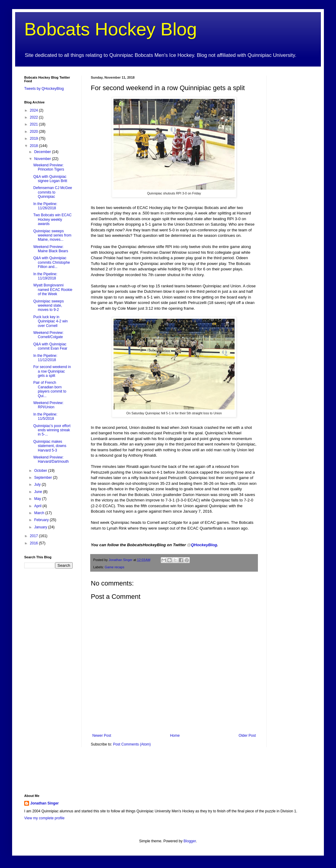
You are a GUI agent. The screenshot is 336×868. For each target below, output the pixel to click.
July (38, 485)
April (38, 506)
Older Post (247, 736)
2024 (35, 110)
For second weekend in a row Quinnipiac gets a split (52, 371)
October (41, 471)
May (38, 499)
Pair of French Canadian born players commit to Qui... (50, 389)
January (41, 527)
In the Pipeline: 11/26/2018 (45, 206)
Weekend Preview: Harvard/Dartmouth (51, 459)
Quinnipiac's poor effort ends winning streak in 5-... (52, 430)
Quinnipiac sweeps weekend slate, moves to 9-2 (49, 306)
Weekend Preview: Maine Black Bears (51, 249)
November (43, 159)
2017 (35, 536)
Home (175, 736)
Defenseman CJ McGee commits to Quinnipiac (53, 192)
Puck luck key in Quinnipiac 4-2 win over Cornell (51, 321)
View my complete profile (44, 818)
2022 (35, 117)
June (39, 492)
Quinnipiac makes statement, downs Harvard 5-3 (50, 446)
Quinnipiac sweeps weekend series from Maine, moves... (52, 235)
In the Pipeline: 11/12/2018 (45, 358)
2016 (35, 543)
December (43, 152)
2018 (35, 146)
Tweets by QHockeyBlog (44, 89)
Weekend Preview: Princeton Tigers (49, 167)
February (42, 520)
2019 (35, 139)
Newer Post (102, 736)
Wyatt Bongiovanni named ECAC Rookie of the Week (53, 290)
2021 (35, 124)
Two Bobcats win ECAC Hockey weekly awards (53, 219)
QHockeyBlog (202, 545)
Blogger (190, 841)
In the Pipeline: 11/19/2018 (45, 276)
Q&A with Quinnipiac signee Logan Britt (50, 179)
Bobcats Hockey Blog (110, 29)
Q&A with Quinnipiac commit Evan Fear (50, 346)
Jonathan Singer (44, 803)
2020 (35, 132)
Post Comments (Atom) (132, 744)
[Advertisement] (95, 774)
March (40, 513)
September (44, 478)
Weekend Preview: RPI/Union (48, 405)
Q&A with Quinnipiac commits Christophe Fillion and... (52, 262)
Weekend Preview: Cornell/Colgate (48, 335)
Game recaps (115, 567)
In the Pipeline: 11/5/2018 (45, 416)
